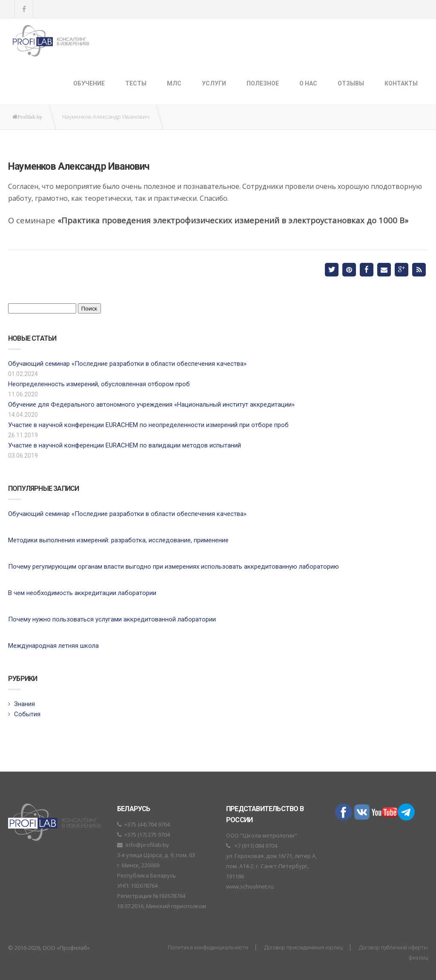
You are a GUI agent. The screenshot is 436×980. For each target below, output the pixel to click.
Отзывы (351, 83)
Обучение (89, 83)
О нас (308, 83)
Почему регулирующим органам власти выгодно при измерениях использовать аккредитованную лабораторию (174, 567)
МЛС (174, 83)
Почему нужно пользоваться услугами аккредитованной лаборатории (112, 619)
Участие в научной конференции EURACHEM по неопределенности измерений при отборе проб (148, 425)
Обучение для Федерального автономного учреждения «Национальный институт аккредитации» (151, 405)
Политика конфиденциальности (208, 947)
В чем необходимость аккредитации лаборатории (82, 593)
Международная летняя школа (53, 646)
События (27, 714)
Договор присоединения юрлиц (304, 947)
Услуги (214, 83)
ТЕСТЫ (136, 83)
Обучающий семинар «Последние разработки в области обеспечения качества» (127, 364)
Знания (24, 704)
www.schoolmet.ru (250, 886)
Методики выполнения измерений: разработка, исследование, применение (118, 540)
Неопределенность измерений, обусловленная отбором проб (99, 384)
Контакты (401, 83)
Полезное (263, 83)
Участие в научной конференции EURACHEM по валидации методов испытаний (125, 445)
